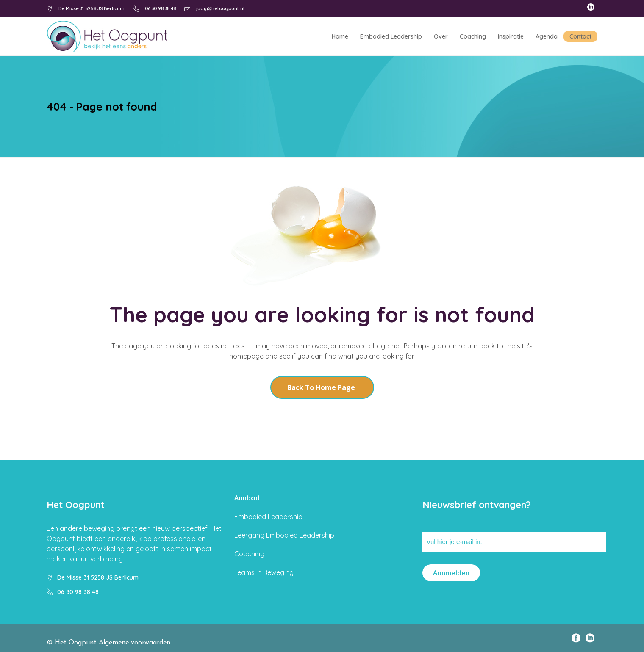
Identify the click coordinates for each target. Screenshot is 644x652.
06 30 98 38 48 (160, 8)
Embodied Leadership (268, 517)
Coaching (249, 554)
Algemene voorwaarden (135, 643)
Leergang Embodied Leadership (284, 535)
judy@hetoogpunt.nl (220, 8)
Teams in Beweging (264, 572)
